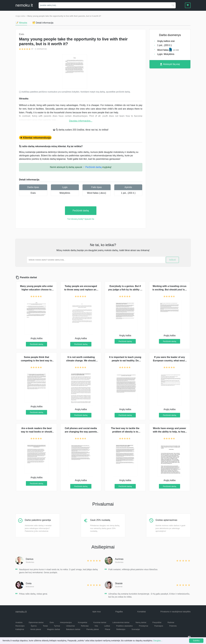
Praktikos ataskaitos (124, 626)
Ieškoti (172, 260)
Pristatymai (143, 626)
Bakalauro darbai (73, 629)
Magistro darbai (54, 629)
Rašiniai (171, 622)
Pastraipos (159, 626)
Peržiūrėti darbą (81, 211)
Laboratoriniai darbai (121, 622)
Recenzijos (20, 626)
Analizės (19, 622)
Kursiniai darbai (100, 622)
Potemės (173, 626)
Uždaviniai (70, 626)
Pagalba (119, 612)
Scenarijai (136, 629)
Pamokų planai (93, 629)
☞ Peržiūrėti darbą (92, 167)
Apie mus (97, 612)
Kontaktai (141, 612)
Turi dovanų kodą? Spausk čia (81, 219)
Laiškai (107, 626)
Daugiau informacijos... (81, 121)
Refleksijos (121, 629)
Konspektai (83, 622)
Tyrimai (57, 626)
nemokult (24, 5)
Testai (45, 626)
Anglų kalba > (21, 16)
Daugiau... (158, 641)
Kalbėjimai (20, 629)
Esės (33, 193)
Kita (96, 626)
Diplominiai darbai (36, 622)
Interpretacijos (66, 622)
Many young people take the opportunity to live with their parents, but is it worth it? (64, 16)
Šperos (34, 626)
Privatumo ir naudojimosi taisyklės (175, 612)
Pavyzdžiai (157, 622)
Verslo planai (35, 629)
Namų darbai (141, 622)
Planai (108, 629)
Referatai (85, 626)
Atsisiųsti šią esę (170, 64)
